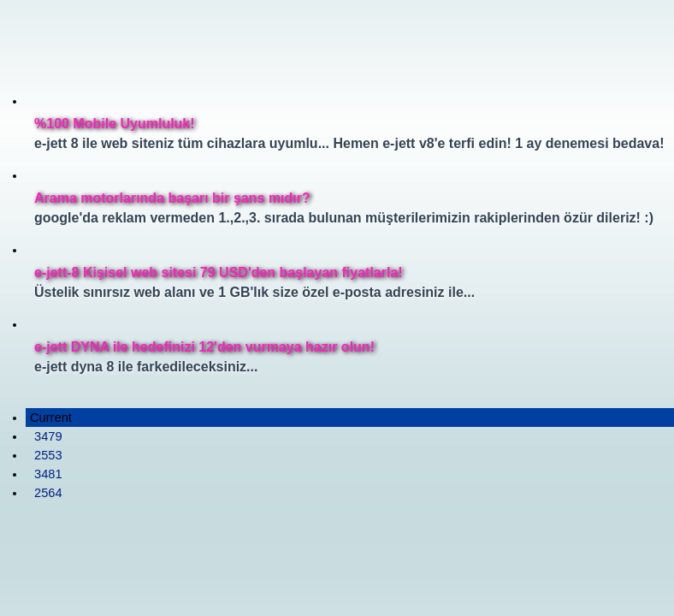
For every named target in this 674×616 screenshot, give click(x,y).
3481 (48, 474)
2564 (48, 493)
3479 (48, 436)
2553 (48, 455)
